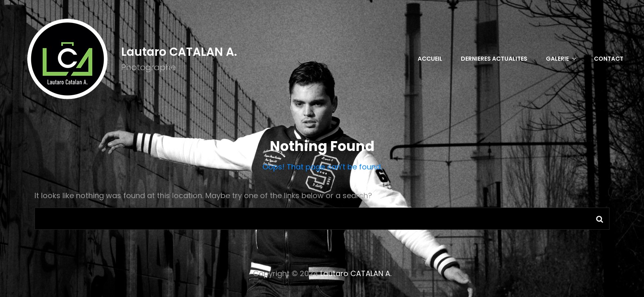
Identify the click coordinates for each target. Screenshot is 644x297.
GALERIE (562, 59)
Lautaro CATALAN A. (179, 52)
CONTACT (609, 59)
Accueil (430, 59)
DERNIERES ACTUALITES (494, 59)
